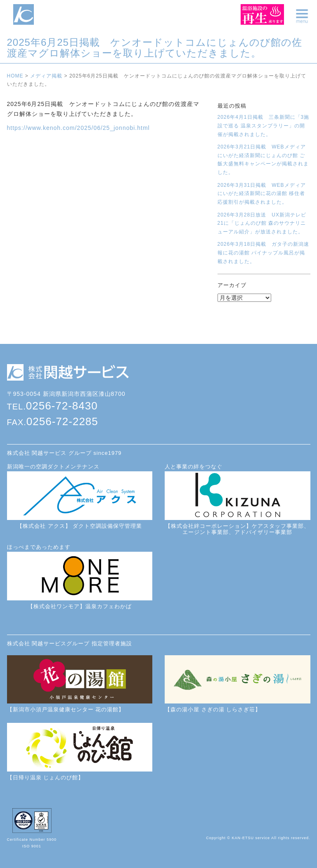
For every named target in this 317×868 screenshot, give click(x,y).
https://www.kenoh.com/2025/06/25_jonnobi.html (78, 128)
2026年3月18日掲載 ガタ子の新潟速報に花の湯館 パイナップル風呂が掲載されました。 (264, 253)
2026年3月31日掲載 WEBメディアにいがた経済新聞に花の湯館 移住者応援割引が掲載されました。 (262, 194)
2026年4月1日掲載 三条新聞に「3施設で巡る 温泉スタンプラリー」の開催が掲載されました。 (264, 126)
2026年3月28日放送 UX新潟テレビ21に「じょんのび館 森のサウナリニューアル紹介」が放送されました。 (262, 223)
